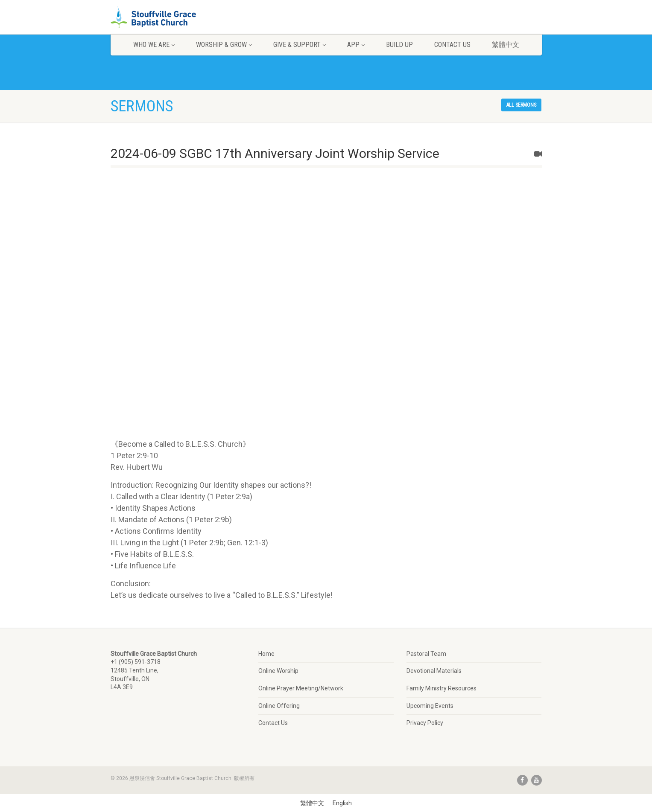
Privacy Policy (425, 723)
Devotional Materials (434, 671)
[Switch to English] (342, 803)
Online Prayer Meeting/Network (301, 688)
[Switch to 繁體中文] (312, 803)
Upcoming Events (430, 706)
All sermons (521, 105)
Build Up (399, 45)
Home (266, 654)
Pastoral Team (426, 654)
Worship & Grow (224, 45)
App (356, 45)
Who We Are (154, 45)
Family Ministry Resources (441, 688)
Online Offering (279, 706)
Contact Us (452, 45)
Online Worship (278, 671)
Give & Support (300, 45)
